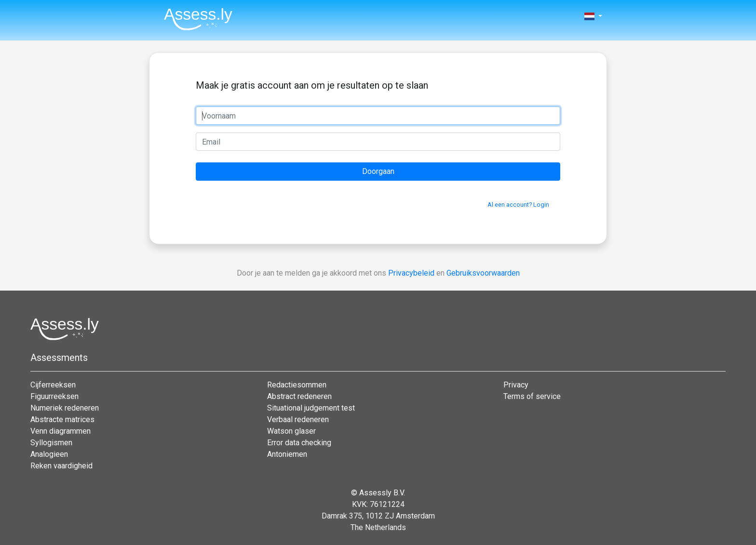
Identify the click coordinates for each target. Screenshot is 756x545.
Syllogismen (51, 443)
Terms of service (532, 396)
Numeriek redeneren (65, 408)
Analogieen (49, 454)
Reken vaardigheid (61, 466)
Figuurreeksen (54, 396)
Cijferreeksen (53, 385)
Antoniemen (287, 454)
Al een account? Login (518, 205)
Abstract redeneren (299, 396)
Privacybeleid (411, 273)
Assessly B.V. (382, 493)
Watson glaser (291, 431)
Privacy (516, 385)
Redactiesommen (297, 385)
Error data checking (299, 443)
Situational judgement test (311, 408)
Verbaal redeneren (298, 419)
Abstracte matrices (62, 419)
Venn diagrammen (61, 431)
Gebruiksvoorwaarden (483, 273)
